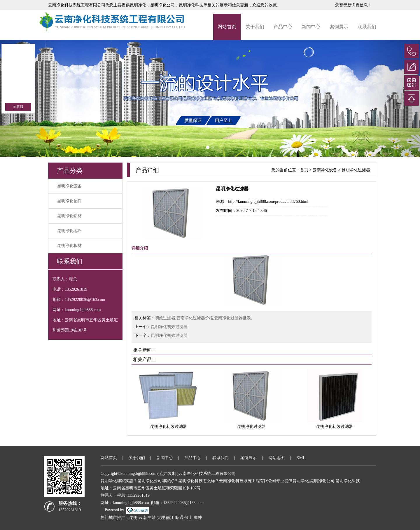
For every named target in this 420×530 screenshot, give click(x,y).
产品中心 (283, 27)
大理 (161, 518)
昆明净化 (138, 5)
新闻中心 (311, 27)
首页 (304, 170)
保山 (188, 518)
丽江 (170, 518)
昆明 (133, 518)
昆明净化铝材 (69, 216)
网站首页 (227, 27)
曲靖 (152, 518)
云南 (143, 518)
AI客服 (18, 107)
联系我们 (367, 27)
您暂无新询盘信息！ (353, 5)
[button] (388, 98)
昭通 (179, 518)
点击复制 (168, 474)
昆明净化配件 (69, 201)
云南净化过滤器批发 (232, 318)
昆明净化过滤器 (356, 170)
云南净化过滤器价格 (195, 318)
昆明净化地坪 (69, 231)
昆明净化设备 (69, 186)
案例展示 (339, 27)
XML (301, 458)
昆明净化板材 (69, 246)
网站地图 (276, 458)
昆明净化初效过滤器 (169, 327)
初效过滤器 (165, 318)
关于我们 (255, 27)
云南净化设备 (325, 170)
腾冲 (198, 518)
